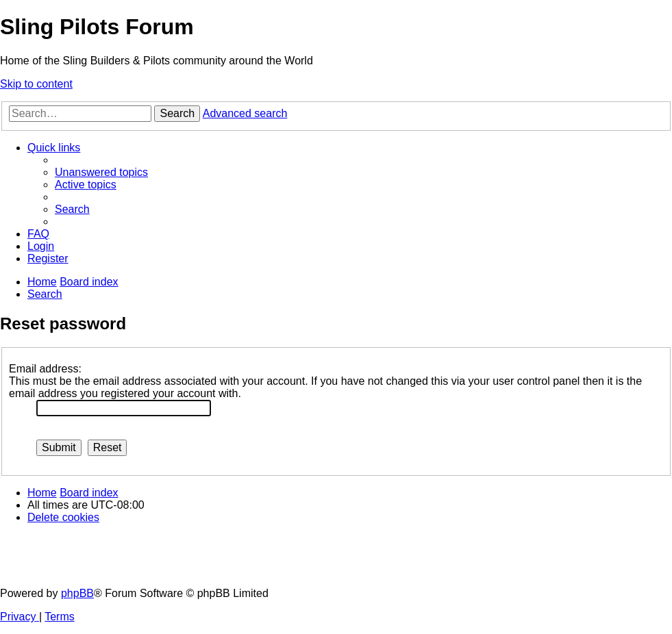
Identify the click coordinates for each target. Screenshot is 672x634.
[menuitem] (101, 172)
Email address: (45, 369)
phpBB (77, 593)
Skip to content (36, 84)
